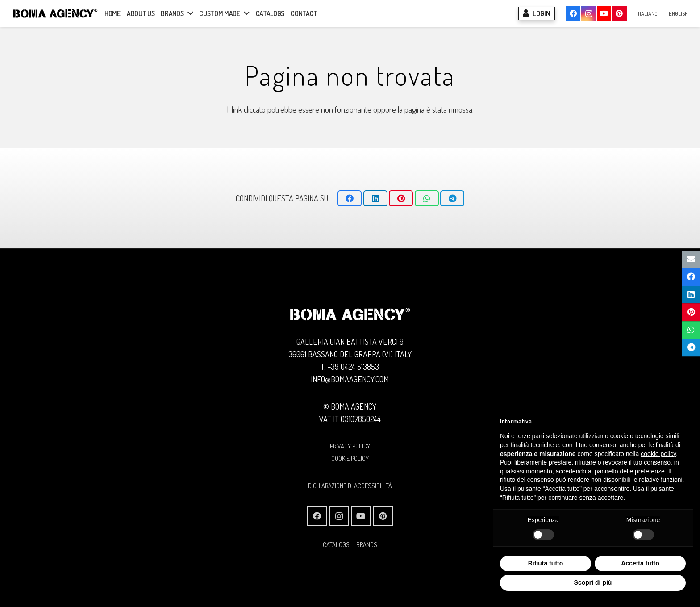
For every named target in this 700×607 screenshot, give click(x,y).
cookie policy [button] (658, 454)
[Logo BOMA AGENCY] (55, 13)
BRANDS (367, 544)
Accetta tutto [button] (640, 563)
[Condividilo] (350, 198)
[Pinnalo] (401, 198)
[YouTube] (604, 13)
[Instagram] (588, 13)
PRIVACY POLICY (350, 446)
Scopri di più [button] (593, 582)
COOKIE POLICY (350, 458)
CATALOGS (336, 544)
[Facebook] (573, 13)
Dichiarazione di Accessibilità (350, 486)
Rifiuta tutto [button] (546, 563)
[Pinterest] (619, 13)
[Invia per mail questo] (691, 260)
